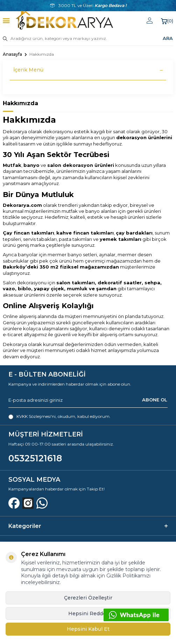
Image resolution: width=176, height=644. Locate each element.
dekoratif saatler (120, 283)
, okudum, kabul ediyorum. (59, 416)
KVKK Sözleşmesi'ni (36, 416)
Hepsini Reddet (88, 614)
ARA (168, 38)
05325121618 (35, 458)
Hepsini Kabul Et (88, 629)
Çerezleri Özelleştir (88, 598)
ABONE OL (155, 400)
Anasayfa (12, 54)
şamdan (106, 289)
